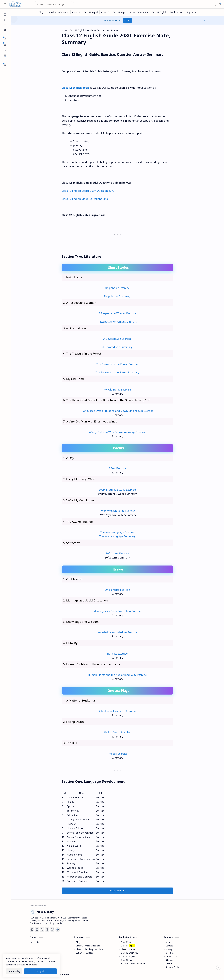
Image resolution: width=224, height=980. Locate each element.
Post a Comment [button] (117, 891)
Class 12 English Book (75, 88)
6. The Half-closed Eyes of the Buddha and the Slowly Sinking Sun (107, 400)
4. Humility (70, 643)
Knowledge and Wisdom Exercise (117, 632)
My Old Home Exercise (117, 390)
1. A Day (69, 458)
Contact (169, 946)
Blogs (78, 942)
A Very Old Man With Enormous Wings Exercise (117, 432)
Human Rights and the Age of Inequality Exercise (117, 675)
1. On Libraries (73, 579)
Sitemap (169, 960)
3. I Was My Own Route (79, 500)
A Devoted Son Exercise (117, 339)
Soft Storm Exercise (117, 553)
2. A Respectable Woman (80, 303)
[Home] (5, 14)
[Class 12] (105, 12)
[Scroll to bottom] (219, 967)
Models (127, 20)
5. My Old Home (74, 379)
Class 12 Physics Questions (88, 946)
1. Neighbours (73, 277)
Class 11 (128, 946)
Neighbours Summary (117, 296)
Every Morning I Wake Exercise (117, 490)
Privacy (169, 949)
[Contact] (5, 56)
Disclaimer (170, 953)
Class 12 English (128, 956)
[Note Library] (15, 4)
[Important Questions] (5, 65)
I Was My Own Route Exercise (117, 511)
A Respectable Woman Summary (117, 322)
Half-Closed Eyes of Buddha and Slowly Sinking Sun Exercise (117, 411)
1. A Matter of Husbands (79, 700)
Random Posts (172, 967)
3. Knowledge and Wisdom (81, 622)
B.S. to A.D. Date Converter (133, 964)
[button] (5, 4)
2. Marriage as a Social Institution (85, 600)
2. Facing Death (73, 722)
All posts (35, 942)
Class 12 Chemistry (129, 953)
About (168, 942)
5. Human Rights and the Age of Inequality (92, 664)
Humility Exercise (117, 654)
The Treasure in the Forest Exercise (117, 364)
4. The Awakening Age (78, 522)
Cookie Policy (14, 971)
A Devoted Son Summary (117, 347)
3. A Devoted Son (74, 328)
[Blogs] (5, 20)
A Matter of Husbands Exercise (117, 711)
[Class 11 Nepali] (91, 12)
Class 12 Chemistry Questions (89, 949)
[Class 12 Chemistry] (139, 12)
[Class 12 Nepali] (120, 12)
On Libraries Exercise (117, 590)
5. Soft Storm (72, 543)
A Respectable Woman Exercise (117, 313)
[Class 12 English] (159, 12)
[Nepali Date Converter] (58, 12)
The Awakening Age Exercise (117, 532)
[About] (5, 50)
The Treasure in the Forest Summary (117, 372)
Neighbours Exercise (117, 288)
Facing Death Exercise (117, 732)
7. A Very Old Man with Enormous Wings (90, 421)
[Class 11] (76, 12)
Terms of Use (172, 956)
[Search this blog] (54, 4)
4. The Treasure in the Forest (82, 353)
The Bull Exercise (117, 754)
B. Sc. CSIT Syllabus (85, 953)
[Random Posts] (177, 12)
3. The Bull (70, 743)
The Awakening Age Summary (117, 536)
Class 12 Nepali (128, 960)
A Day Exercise (117, 468)
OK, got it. (40, 971)
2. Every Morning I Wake (79, 479)
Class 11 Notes (127, 942)
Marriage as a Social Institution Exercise (117, 611)
